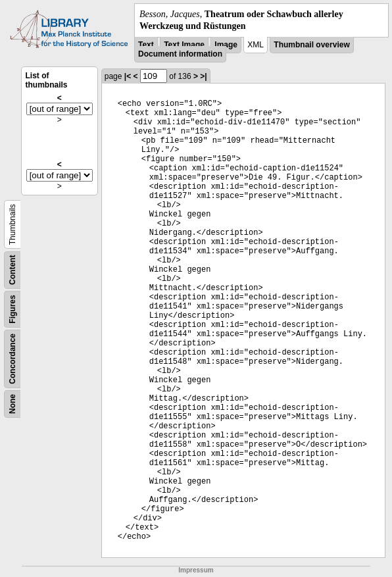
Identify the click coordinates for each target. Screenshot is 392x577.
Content (12, 270)
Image (226, 45)
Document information (180, 54)
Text (146, 45)
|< (128, 76)
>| (203, 76)
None (12, 404)
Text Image (184, 45)
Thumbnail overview (311, 45)
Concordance (12, 359)
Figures (12, 310)
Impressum (196, 570)
